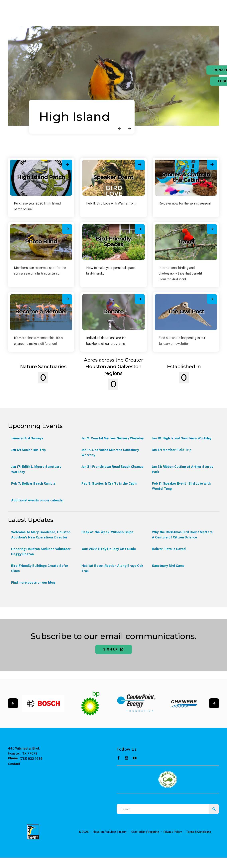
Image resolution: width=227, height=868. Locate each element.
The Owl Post (186, 311)
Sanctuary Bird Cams (168, 566)
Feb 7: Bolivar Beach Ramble (33, 484)
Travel (186, 241)
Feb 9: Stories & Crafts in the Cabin (109, 484)
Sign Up (114, 649)
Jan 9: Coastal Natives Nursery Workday (113, 438)
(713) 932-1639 (31, 759)
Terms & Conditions (199, 832)
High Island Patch (41, 177)
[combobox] (163, 809)
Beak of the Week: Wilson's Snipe (107, 532)
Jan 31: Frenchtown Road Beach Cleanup (113, 467)
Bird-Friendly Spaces (113, 241)
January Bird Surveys (27, 438)
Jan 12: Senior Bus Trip (28, 450)
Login (202, 81)
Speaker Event (113, 177)
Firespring (153, 832)
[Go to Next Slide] (214, 703)
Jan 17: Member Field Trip (172, 450)
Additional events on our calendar (38, 500)
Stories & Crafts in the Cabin (186, 177)
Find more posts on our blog (33, 583)
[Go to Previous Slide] (13, 703)
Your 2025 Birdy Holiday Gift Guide (109, 549)
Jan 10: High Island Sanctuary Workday (182, 438)
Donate (202, 70)
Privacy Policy (173, 832)
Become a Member (41, 311)
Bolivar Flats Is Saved (169, 549)
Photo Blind (41, 241)
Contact (14, 764)
